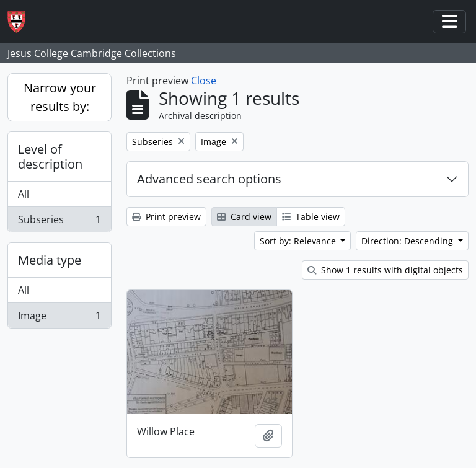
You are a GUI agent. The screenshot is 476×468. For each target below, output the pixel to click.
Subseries (59, 222)
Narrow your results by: (60, 97)
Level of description (50, 157)
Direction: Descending (408, 241)
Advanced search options (209, 179)
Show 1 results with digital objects (385, 270)
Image (59, 318)
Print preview (166, 217)
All (24, 194)
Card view (244, 217)
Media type (50, 260)
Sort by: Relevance (299, 241)
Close (204, 81)
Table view (311, 217)
